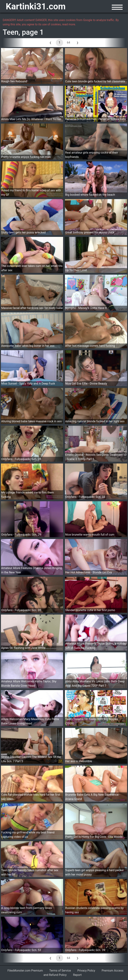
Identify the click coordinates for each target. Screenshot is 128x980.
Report (77, 975)
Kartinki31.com (36, 6)
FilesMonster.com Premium (25, 971)
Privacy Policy (86, 971)
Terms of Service (60, 971)
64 (69, 43)
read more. (69, 24)
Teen (11, 32)
